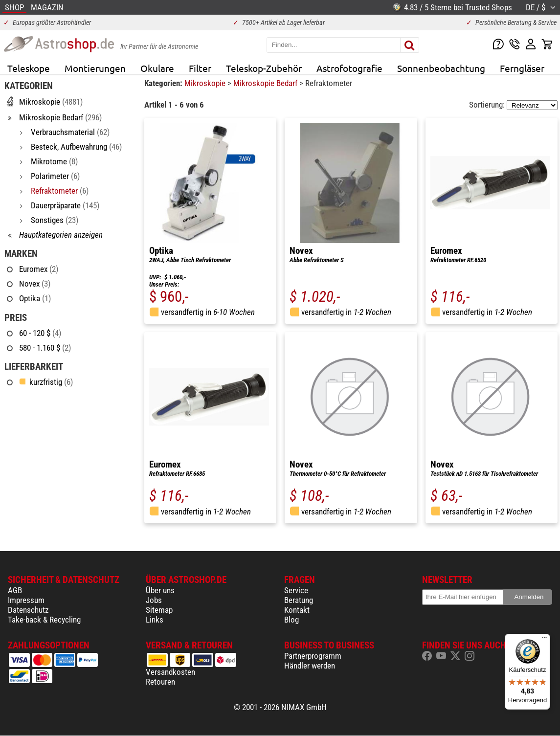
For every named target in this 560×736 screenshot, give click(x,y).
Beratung (299, 600)
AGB (15, 590)
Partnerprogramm (313, 656)
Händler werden (310, 666)
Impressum (26, 600)
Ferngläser (522, 68)
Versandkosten (170, 672)
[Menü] (544, 640)
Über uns (160, 590)
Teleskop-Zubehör (264, 68)
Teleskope (29, 68)
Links (155, 620)
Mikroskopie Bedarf (266, 83)
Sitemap (159, 610)
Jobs (154, 600)
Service (296, 590)
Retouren (160, 682)
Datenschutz (28, 610)
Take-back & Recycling (44, 620)
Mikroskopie (206, 83)
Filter (200, 68)
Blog (291, 620)
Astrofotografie (349, 68)
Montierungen (95, 68)
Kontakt (297, 610)
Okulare (157, 68)
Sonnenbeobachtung (441, 68)
